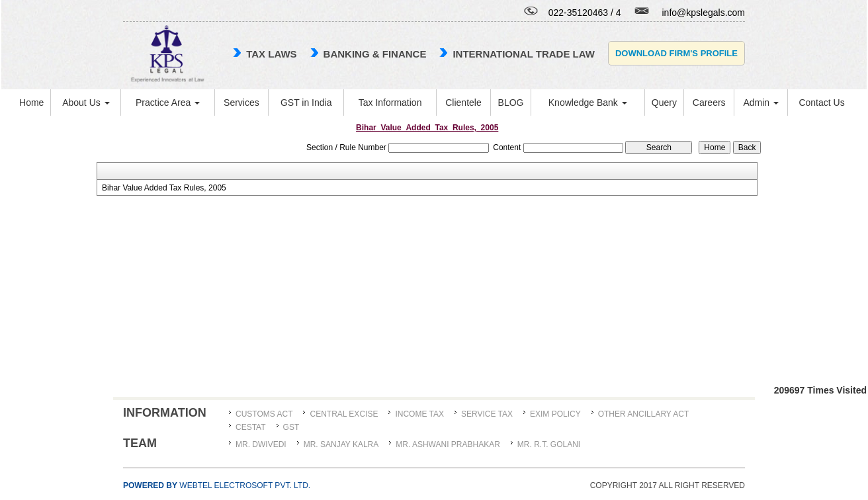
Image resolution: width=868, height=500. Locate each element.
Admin (761, 103)
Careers (709, 103)
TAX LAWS (271, 54)
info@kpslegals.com (704, 13)
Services (241, 103)
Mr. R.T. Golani (549, 444)
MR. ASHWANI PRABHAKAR (448, 444)
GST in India (306, 103)
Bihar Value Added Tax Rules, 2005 (164, 188)
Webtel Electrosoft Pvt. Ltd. (217, 485)
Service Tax (487, 414)
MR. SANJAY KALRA (341, 444)
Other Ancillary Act (644, 414)
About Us (86, 103)
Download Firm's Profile (676, 53)
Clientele (463, 103)
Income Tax (419, 414)
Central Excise (344, 414)
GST (291, 427)
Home (31, 103)
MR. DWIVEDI (261, 444)
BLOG (511, 103)
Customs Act (264, 414)
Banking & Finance (375, 54)
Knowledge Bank (588, 103)
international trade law (523, 54)
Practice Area (168, 103)
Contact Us (821, 103)
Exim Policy (555, 414)
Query (664, 103)
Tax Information (390, 103)
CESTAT (251, 427)
